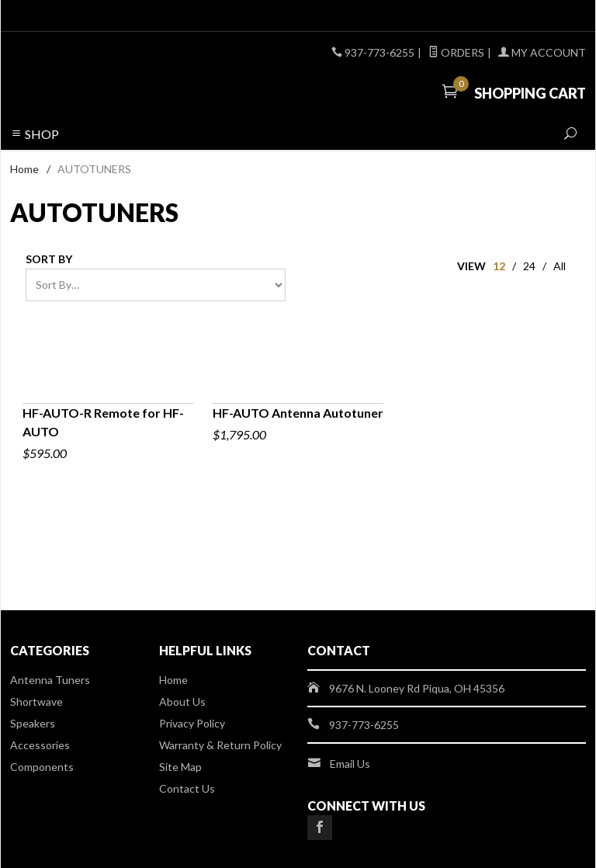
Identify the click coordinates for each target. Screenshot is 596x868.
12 (499, 266)
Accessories (40, 745)
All (560, 266)
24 (529, 266)
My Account (542, 52)
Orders (456, 52)
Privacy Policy (192, 723)
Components (42, 767)
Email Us (350, 764)
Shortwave (36, 701)
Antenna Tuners (50, 680)
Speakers (33, 723)
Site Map (180, 767)
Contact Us (187, 788)
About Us (182, 701)
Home (24, 169)
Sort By (49, 259)
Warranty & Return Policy (220, 745)
